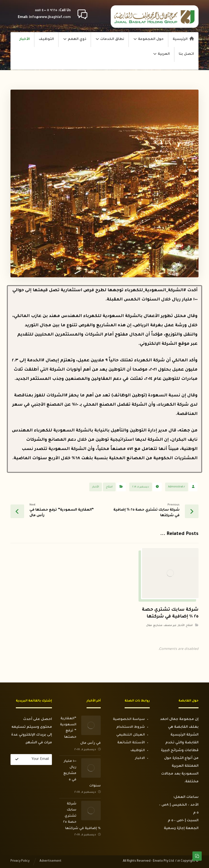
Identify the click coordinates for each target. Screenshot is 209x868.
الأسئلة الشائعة (131, 743)
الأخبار (96, 487)
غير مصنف (170, 625)
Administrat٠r (177, 487)
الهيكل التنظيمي (131, 735)
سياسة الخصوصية (129, 719)
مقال (149, 625)
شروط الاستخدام (131, 727)
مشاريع (158, 625)
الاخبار (140, 758)
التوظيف (138, 751)
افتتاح (109, 487)
